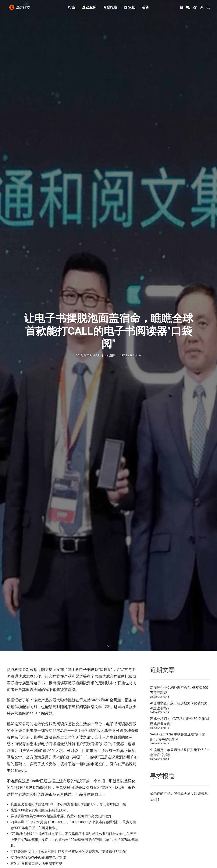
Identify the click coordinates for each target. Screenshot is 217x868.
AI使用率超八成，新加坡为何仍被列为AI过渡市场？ (179, 684)
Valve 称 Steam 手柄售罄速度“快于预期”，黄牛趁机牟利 (178, 715)
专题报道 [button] (110, 9)
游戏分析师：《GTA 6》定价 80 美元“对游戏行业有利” (180, 699)
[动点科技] (20, 9)
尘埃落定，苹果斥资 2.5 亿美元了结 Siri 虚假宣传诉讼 (180, 730)
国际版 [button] (129, 9)
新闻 (112, 345)
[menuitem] (72, 9)
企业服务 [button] (89, 9)
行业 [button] (72, 9)
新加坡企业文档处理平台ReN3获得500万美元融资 (179, 668)
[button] (182, 9)
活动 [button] (145, 9)
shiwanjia (133, 345)
